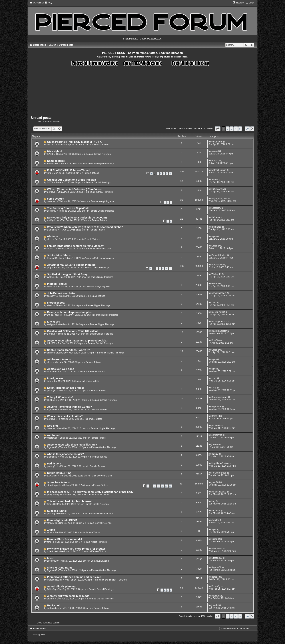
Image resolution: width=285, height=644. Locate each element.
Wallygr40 (52, 277)
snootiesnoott (56, 303)
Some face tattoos (58, 482)
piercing (51, 514)
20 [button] (247, 129)
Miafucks (53, 236)
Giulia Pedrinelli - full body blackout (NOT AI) (75, 142)
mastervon (52, 438)
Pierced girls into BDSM (62, 520)
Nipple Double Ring (59, 473)
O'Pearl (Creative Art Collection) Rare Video (74, 189)
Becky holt (54, 605)
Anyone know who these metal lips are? (72, 445)
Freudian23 (53, 164)
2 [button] (228, 129)
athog (50, 523)
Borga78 (216, 161)
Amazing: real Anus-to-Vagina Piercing (71, 265)
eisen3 (50, 287)
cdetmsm (52, 201)
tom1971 (216, 511)
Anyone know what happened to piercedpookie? (77, 341)
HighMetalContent (220, 463)
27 (158, 486)
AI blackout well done (61, 369)
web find (52, 426)
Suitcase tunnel (57, 511)
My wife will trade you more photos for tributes (76, 549)
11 (170, 268)
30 (170, 486)
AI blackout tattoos (59, 359)
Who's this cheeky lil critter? (65, 416)
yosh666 (216, 482)
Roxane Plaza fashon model (65, 539)
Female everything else (102, 201)
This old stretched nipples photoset (69, 501)
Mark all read (171, 128)
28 (162, 486)
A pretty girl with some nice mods (68, 596)
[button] (218, 129)
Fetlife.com (54, 464)
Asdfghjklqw (53, 220)
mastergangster (219, 331)
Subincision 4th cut (59, 255)
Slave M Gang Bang (59, 568)
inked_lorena (55, 378)
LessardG (52, 211)
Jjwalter (215, 520)
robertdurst (52, 551)
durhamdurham (55, 608)
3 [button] (232, 129)
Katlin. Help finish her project (65, 388)
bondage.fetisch (219, 321)
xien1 (214, 303)
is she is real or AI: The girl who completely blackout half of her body (90, 492)
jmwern (215, 444)
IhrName (216, 217)
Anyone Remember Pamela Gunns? (69, 407)
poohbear (216, 426)
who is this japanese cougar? (65, 454)
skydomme (217, 435)
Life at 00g (54, 322)
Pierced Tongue (57, 284)
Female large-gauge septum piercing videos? (75, 246)
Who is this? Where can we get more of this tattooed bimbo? (85, 227)
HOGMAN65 (218, 189)
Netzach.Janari (54, 145)
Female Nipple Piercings (102, 164)
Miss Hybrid (55, 151)
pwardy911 (52, 391)
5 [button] (240, 129)
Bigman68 (52, 230)
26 (154, 486)
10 (170, 174)
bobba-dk (216, 596)
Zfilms (51, 530)
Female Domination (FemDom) (112, 580)
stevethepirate (54, 485)
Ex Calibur (52, 476)
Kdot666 (51, 343)
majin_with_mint (219, 198)
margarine (52, 372)
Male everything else (104, 258)
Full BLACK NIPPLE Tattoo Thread (69, 170)
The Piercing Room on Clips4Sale (68, 208)
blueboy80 (52, 400)
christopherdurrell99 (57, 353)
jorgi (49, 173)
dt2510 (215, 454)
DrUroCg (51, 589)
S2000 (50, 154)
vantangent (217, 142)
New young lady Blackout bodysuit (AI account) (77, 218)
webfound (53, 435)
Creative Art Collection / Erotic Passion (72, 180)
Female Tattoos (101, 145)
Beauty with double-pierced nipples (69, 312)
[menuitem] (48, 3)
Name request (56, 161)
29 (166, 486)
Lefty (214, 388)
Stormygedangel (219, 397)
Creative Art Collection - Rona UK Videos (73, 331)
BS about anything (100, 561)
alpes (50, 239)
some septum (56, 199)
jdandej (51, 599)
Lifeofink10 (52, 561)
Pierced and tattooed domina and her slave (74, 577)
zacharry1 (52, 296)
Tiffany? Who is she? (60, 397)
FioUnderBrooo (219, 473)
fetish (51, 558)
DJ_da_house (54, 315)
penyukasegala (219, 293)
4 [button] (236, 129)
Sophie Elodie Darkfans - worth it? (69, 350)
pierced (215, 151)
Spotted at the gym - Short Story (67, 274)
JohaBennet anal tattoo (62, 293)
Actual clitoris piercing (61, 587)
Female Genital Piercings (98, 154)
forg (49, 504)
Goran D (51, 249)
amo (49, 381)
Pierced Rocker (55, 258)
